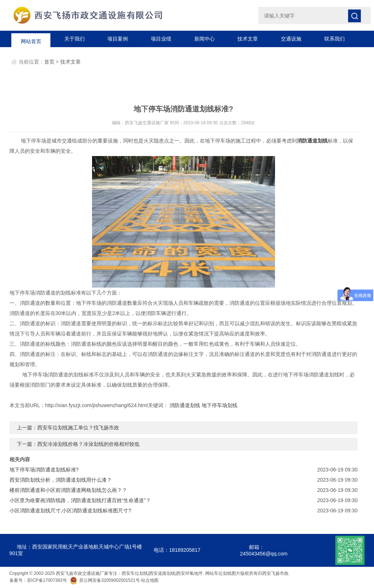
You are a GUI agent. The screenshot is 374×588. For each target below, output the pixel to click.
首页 (49, 62)
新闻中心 (205, 39)
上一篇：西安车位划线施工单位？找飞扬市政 (68, 428)
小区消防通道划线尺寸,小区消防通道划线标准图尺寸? (70, 511)
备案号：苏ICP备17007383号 (38, 580)
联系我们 (335, 39)
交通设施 (291, 39)
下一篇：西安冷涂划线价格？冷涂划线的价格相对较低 (78, 444)
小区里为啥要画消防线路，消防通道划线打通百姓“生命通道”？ (80, 500)
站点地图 (150, 580)
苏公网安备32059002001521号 (105, 580)
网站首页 (31, 39)
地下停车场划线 (220, 405)
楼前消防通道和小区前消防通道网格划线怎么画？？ (68, 490)
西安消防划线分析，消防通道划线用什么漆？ (61, 480)
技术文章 (248, 39)
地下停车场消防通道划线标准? (44, 470)
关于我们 (75, 39)
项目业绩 (161, 39)
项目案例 (118, 39)
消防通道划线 (185, 405)
